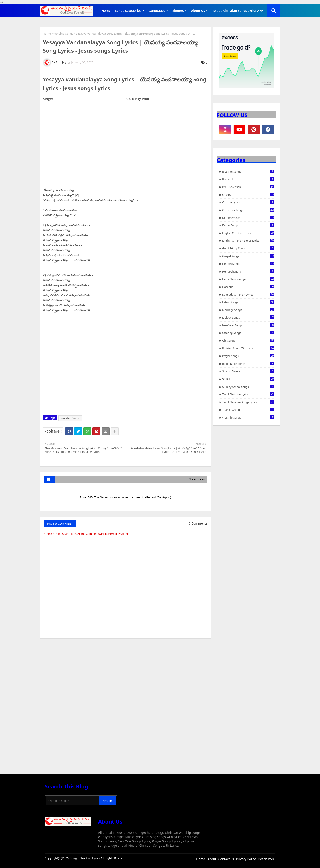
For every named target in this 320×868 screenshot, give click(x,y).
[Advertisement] (126, 675)
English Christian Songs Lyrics (248, 241)
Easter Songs (248, 225)
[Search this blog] (72, 801)
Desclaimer (266, 859)
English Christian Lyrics (248, 233)
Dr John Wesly (248, 218)
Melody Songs (248, 317)
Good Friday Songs (248, 248)
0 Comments (198, 523)
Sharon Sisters (248, 371)
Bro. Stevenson (248, 187)
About (212, 859)
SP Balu (248, 379)
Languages (157, 11)
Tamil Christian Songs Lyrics (248, 402)
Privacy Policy (246, 859)
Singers (178, 11)
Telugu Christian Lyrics (85, 858)
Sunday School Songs (248, 387)
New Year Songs (248, 325)
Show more (197, 479)
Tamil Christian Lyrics (248, 394)
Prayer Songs (248, 356)
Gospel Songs (248, 256)
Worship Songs (63, 34)
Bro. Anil (248, 179)
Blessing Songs (248, 172)
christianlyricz (248, 202)
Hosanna (248, 287)
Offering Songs (248, 333)
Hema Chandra (248, 271)
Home (106, 11)
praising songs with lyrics (248, 348)
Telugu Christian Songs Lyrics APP (238, 11)
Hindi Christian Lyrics (248, 279)
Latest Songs (248, 302)
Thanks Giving (248, 410)
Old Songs (248, 341)
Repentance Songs (248, 364)
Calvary (248, 195)
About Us (198, 11)
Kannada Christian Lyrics (248, 295)
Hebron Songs (248, 264)
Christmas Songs (248, 210)
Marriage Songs (248, 310)
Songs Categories (128, 11)
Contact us (226, 859)
